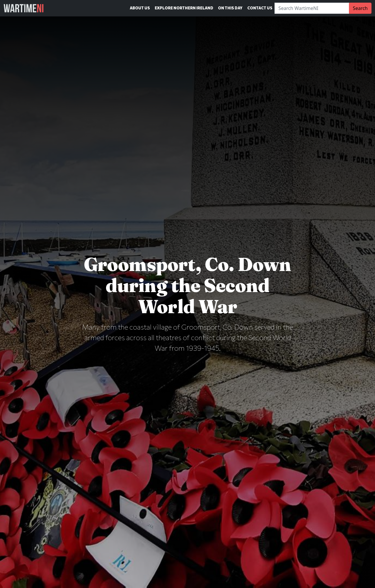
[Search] (312, 8)
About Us (140, 8)
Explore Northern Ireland (184, 8)
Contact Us (260, 8)
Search (360, 8)
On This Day (230, 8)
